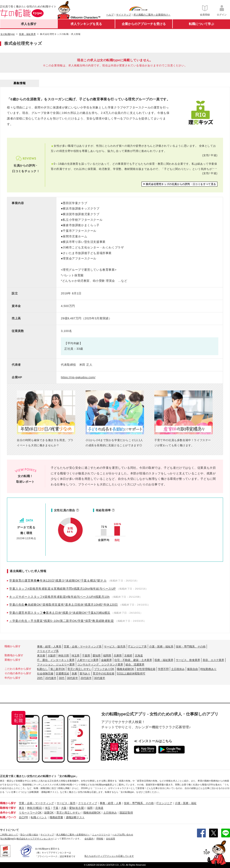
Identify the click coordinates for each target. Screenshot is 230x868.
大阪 (64, 808)
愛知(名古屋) (77, 808)
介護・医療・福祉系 (161, 647)
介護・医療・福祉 (186, 803)
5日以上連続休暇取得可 (131, 674)
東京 (22, 808)
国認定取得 (126, 813)
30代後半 (100, 678)
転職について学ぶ (201, 24)
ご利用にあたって (9, 835)
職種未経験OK (125, 669)
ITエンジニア (164, 803)
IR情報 (100, 839)
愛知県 (97, 656)
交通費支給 (62, 674)
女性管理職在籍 (146, 669)
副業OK (49, 813)
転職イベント (39, 817)
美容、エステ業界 (213, 660)
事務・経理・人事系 (49, 647)
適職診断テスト (75, 817)
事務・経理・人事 (111, 803)
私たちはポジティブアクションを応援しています (109, 856)
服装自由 (192, 669)
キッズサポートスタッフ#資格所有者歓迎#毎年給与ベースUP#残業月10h (59, 597)
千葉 (56, 808)
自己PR (23, 817)
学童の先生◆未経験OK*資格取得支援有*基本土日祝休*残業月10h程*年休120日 (64, 605)
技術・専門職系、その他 (191, 647)
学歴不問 (163, 669)
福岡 (90, 808)
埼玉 (48, 808)
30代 (62, 678)
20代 (40, 678)
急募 (74, 674)
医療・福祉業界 (164, 660)
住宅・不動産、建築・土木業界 (133, 660)
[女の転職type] (7, 839)
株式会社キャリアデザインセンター (35, 839)
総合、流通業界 (135, 665)
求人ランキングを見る (86, 24)
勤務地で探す (8, 808)
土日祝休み (178, 669)
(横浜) (39, 808)
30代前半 (72, 678)
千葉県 (86, 656)
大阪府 (52, 656)
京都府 (128, 656)
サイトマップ (124, 15)
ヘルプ (110, 15)
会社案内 (89, 839)
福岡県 (107, 656)
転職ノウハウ (8, 817)
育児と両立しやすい (80, 669)
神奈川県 (64, 656)
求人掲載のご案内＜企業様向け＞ (152, 15)
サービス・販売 (66, 803)
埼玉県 (75, 656)
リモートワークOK (30, 813)
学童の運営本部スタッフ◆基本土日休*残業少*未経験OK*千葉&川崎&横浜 (60, 613)
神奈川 (31, 808)
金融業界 (106, 660)
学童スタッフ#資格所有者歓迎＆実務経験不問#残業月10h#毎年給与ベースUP (62, 589)
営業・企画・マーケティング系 (83, 647)
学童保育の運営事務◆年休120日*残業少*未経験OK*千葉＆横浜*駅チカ (58, 581)
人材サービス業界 (88, 660)
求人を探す (29, 24)
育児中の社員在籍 (104, 674)
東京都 (41, 656)
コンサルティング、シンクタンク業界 (100, 665)
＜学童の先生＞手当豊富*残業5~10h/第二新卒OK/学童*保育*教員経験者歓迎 (62, 621)
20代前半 (86, 678)
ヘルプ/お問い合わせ (123, 835)
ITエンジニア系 (137, 647)
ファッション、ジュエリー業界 (56, 665)
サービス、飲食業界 (188, 660)
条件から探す (8, 813)
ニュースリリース (101, 835)
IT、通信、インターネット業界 (56, 660)
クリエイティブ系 (48, 651)
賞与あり (85, 674)
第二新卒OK (58, 669)
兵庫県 (118, 656)
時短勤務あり (208, 669)
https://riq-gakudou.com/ (78, 377)
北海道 (139, 656)
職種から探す (8, 803)
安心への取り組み (29, 835)
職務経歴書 (56, 817)
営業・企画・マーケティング (36, 803)
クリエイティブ (88, 803)
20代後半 (51, 678)
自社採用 (111, 839)
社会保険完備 (45, 674)
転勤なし (42, 669)
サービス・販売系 (115, 647)
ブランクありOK (104, 669)
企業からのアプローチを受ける (144, 24)
